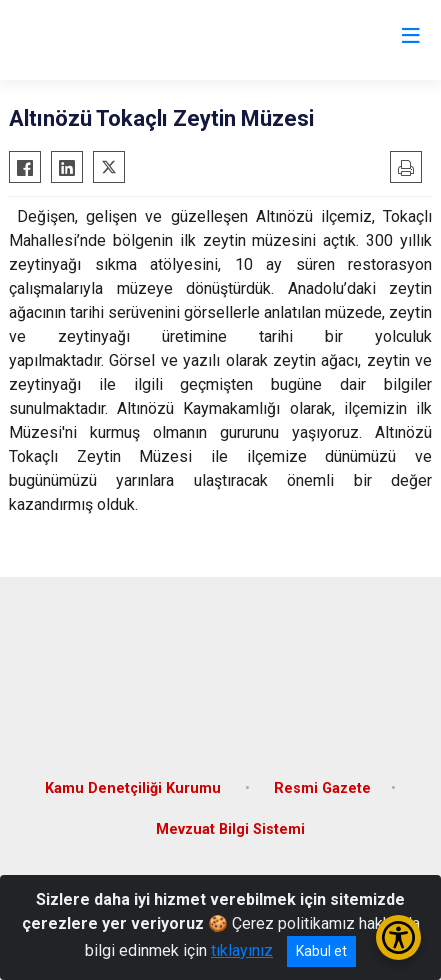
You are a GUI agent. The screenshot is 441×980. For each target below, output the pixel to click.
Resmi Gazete (322, 788)
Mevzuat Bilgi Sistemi (230, 829)
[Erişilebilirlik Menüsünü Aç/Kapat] (398, 937)
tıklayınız (242, 950)
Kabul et (321, 951)
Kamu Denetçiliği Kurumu (135, 788)
